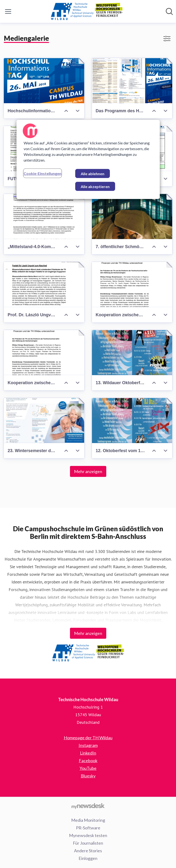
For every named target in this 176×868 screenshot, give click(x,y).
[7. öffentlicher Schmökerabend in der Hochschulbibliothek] (132, 217)
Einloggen (88, 858)
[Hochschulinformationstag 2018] (44, 81)
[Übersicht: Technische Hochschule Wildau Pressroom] (87, 11)
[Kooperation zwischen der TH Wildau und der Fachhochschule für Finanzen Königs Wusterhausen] (44, 353)
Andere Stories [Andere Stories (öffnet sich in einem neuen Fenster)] (88, 851)
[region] (88, 159)
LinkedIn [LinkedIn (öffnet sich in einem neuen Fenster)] (88, 753)
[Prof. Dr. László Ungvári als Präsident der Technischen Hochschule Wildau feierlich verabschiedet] (44, 284)
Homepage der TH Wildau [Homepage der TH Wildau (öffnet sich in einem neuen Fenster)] (88, 738)
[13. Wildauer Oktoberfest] (132, 353)
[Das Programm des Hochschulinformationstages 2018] (132, 81)
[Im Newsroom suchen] (169, 11)
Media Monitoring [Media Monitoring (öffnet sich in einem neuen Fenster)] (88, 820)
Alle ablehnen (93, 174)
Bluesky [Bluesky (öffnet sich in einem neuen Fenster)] (88, 776)
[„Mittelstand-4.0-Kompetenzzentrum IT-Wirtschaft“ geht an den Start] (44, 217)
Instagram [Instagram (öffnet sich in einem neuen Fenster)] (88, 745)
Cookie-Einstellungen (43, 173)
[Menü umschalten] (8, 11)
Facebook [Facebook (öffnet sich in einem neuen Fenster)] (88, 761)
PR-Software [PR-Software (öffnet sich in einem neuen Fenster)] (88, 828)
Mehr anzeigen (88, 471)
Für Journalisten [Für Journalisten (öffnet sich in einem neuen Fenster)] (88, 843)
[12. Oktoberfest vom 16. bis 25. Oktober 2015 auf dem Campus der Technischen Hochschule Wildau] (132, 421)
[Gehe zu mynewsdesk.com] (88, 806)
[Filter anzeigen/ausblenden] (167, 39)
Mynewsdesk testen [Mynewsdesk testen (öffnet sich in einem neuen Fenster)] (88, 835)
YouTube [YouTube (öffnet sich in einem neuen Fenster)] (88, 768)
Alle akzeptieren (95, 186)
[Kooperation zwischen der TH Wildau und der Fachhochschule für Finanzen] (132, 284)
